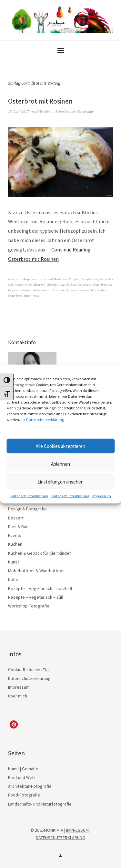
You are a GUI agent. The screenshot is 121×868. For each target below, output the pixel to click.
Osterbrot (85, 284)
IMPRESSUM (77, 830)
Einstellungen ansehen (60, 481)
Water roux (31, 295)
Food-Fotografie (24, 795)
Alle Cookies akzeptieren (60, 446)
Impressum (102, 496)
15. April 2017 (18, 111)
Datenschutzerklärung (45, 420)
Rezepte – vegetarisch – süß (36, 597)
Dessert (16, 518)
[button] (14, 724)
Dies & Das (18, 527)
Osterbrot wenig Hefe (81, 290)
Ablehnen (60, 464)
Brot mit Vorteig (45, 284)
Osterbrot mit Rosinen (40, 101)
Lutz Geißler (67, 284)
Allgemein (30, 279)
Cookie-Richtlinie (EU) (28, 670)
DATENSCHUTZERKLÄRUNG (60, 838)
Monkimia (45, 111)
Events (15, 535)
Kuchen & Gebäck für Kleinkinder (40, 553)
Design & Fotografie (27, 509)
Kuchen (15, 544)
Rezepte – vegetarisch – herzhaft (40, 588)
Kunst (14, 562)
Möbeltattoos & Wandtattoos (36, 571)
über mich (18, 696)
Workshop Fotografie (29, 606)
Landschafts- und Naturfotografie (40, 804)
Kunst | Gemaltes (24, 769)
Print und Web (21, 777)
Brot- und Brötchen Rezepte (59, 279)
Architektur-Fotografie (30, 786)
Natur (13, 580)
